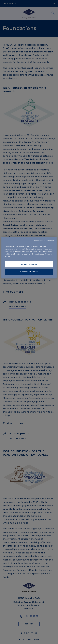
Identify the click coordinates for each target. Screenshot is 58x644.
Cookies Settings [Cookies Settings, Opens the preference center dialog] (29, 264)
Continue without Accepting (44, 241)
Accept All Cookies (29, 272)
